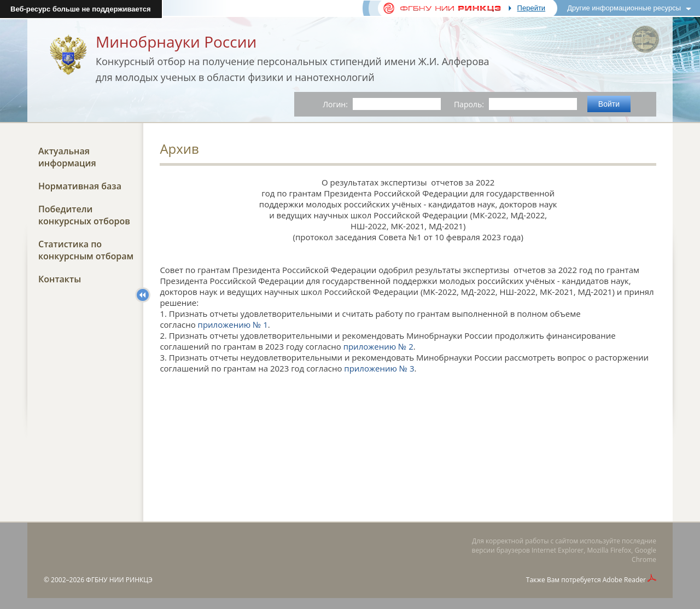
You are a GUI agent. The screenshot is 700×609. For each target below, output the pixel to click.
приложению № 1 (233, 324)
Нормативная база (80, 186)
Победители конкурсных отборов (84, 215)
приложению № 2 (378, 346)
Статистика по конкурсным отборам (86, 250)
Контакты (60, 279)
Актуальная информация (67, 157)
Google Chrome (644, 555)
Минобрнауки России (176, 42)
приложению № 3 (379, 368)
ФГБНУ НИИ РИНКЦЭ (119, 580)
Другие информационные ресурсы (624, 8)
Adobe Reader (624, 580)
